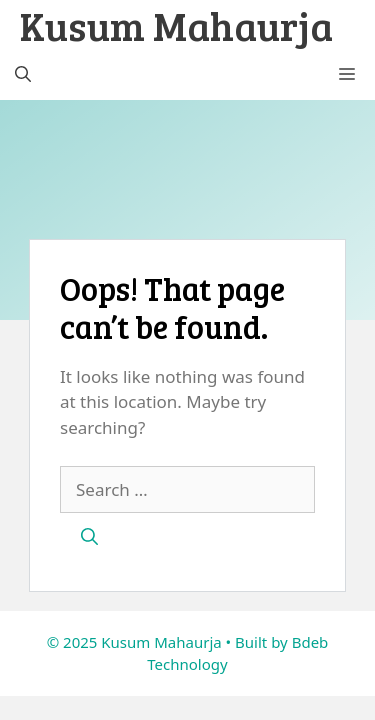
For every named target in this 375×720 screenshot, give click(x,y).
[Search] (89, 537)
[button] (23, 75)
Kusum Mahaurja (176, 25)
